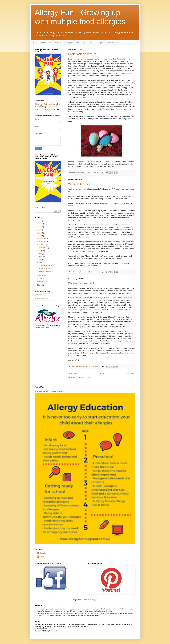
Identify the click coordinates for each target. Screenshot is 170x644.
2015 (39, 227)
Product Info (88, 43)
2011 (39, 236)
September (43, 248)
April (41, 263)
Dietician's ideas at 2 (81, 283)
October (42, 245)
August (42, 251)
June (41, 257)
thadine (42, 556)
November (43, 242)
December (43, 239)
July (41, 254)
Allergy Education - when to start (49, 391)
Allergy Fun (43, 553)
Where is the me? (79, 184)
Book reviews (40, 107)
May (41, 260)
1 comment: (95, 366)
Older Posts (131, 374)
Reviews (58, 43)
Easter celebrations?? (82, 54)
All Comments (42, 299)
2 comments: (96, 173)
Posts (39, 295)
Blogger (94, 600)
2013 (39, 230)
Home (35, 43)
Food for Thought (114, 43)
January (42, 281)
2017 (39, 221)
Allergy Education (72, 43)
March (41, 275)
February (42, 278)
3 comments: (96, 272)
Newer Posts (73, 374)
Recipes (100, 43)
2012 (39, 233)
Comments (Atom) (84, 377)
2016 (39, 224)
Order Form (46, 43)
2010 (39, 285)
